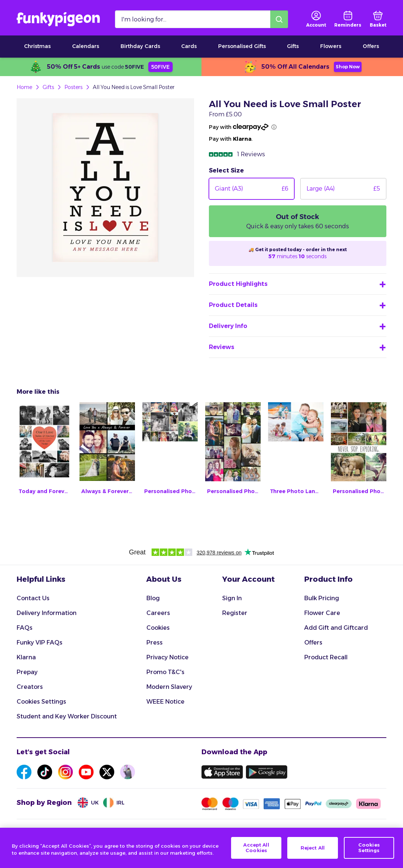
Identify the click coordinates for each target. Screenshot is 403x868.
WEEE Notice (165, 702)
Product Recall (326, 657)
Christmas (37, 46)
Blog (153, 598)
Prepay (27, 672)
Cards (189, 46)
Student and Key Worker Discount (67, 716)
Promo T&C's (165, 672)
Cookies (158, 628)
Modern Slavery (169, 687)
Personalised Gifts (242, 46)
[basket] (378, 19)
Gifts (293, 46)
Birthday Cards (140, 46)
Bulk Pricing (322, 598)
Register (235, 613)
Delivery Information (47, 613)
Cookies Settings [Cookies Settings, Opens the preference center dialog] (369, 848)
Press (155, 643)
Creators (30, 687)
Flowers (331, 46)
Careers (158, 613)
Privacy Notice (167, 657)
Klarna (26, 657)
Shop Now (348, 67)
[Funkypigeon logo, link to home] (58, 19)
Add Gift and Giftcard (336, 628)
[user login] (316, 19)
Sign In (232, 598)
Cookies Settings (41, 702)
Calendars (86, 46)
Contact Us (33, 598)
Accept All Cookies (256, 848)
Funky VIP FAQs (40, 643)
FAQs (25, 628)
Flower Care (322, 613)
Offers (371, 46)
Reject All (313, 848)
